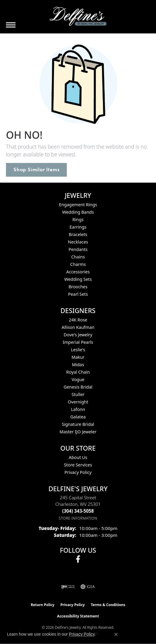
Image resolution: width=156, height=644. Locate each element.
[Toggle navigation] (11, 25)
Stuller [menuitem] (78, 394)
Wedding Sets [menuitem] (78, 279)
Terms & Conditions (108, 605)
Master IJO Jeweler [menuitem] (78, 432)
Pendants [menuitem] (78, 249)
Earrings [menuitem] (78, 227)
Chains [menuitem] (78, 257)
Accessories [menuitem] (78, 272)
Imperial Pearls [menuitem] (78, 342)
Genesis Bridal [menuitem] (78, 387)
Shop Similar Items (36, 170)
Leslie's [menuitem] (78, 350)
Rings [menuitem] (78, 219)
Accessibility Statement (78, 616)
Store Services (78, 465)
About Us (78, 457)
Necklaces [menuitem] (78, 242)
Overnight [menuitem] (78, 402)
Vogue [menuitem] (78, 379)
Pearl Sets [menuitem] (78, 294)
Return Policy (43, 605)
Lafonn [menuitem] (78, 409)
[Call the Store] (78, 511)
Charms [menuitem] (78, 264)
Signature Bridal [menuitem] (78, 424)
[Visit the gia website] (88, 587)
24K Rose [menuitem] (78, 320)
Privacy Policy (78, 472)
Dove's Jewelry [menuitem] (78, 335)
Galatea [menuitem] (78, 417)
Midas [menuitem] (78, 365)
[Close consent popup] (116, 634)
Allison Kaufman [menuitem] (78, 327)
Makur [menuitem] (78, 357)
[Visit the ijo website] (68, 587)
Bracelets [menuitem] (78, 234)
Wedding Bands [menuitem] (78, 212)
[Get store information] (78, 518)
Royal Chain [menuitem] (78, 372)
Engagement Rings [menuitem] (78, 205)
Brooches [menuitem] (78, 287)
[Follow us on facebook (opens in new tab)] (78, 559)
